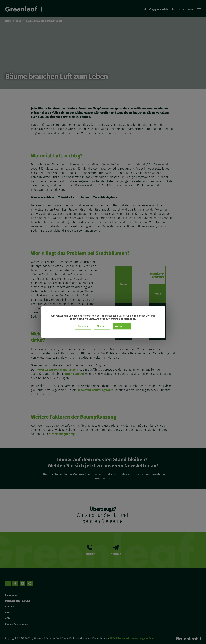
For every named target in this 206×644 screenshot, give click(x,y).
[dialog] (103, 322)
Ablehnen (102, 326)
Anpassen (83, 326)
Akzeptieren (122, 326)
